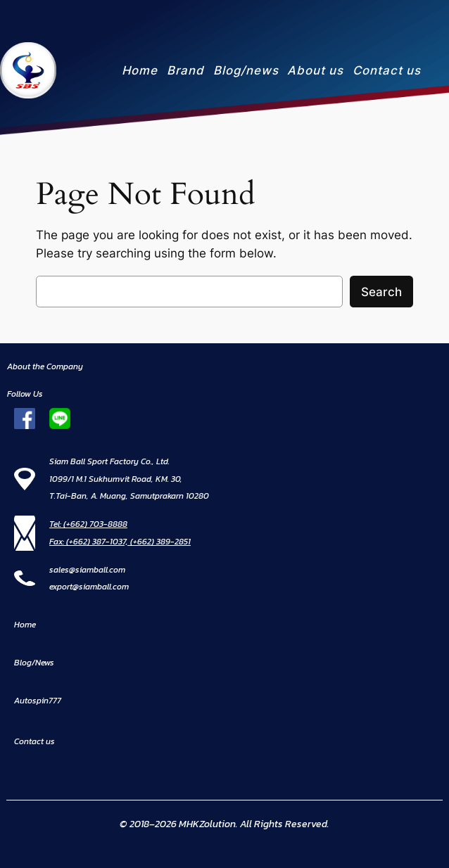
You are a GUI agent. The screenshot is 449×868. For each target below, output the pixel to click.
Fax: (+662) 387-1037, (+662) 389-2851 (120, 542)
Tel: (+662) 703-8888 (88, 524)
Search (381, 292)
